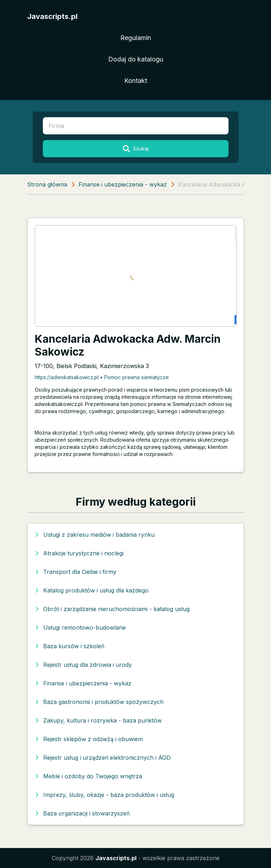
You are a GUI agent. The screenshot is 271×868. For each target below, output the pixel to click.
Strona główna (47, 184)
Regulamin (136, 38)
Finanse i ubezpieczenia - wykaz (123, 184)
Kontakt (136, 81)
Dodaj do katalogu (136, 59)
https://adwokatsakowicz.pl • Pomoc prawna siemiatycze (102, 377)
